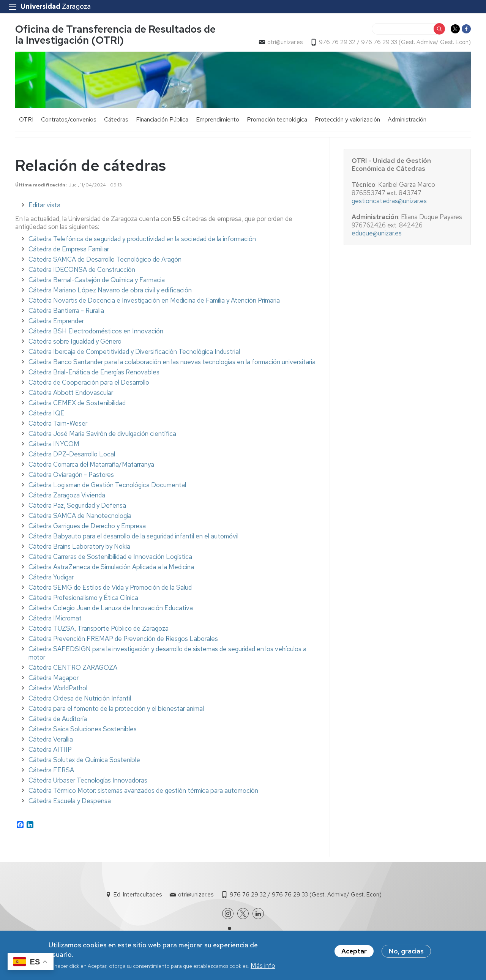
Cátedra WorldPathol (58, 688)
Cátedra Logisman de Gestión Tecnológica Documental (107, 485)
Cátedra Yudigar (51, 577)
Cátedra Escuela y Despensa (70, 801)
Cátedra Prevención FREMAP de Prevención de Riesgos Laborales (123, 639)
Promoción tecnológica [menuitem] (277, 119)
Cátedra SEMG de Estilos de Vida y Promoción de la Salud (110, 587)
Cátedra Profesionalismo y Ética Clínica (83, 598)
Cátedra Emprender (56, 321)
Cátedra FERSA (51, 770)
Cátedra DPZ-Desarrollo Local (72, 454)
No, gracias (406, 953)
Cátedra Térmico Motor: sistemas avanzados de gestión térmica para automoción (143, 791)
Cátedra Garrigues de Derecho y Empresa (87, 526)
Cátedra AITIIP (50, 750)
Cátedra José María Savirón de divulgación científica (102, 434)
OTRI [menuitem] (26, 119)
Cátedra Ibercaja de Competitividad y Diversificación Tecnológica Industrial (134, 352)
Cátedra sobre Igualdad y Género (75, 341)
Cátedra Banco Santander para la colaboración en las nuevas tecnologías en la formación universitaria (172, 362)
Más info (263, 968)
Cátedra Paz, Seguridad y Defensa (77, 505)
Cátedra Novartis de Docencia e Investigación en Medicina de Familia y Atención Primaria (154, 300)
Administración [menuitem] (407, 119)
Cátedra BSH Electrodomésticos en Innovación (96, 331)
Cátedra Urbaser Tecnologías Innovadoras (88, 780)
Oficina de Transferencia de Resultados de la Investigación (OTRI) (115, 35)
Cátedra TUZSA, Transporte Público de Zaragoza (99, 628)
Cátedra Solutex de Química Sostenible (84, 760)
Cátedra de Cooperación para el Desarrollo (89, 382)
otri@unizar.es (285, 42)
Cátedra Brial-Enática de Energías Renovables (94, 372)
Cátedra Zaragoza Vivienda (67, 495)
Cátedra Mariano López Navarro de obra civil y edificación (110, 290)
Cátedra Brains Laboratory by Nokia (79, 546)
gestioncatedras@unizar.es (389, 201)
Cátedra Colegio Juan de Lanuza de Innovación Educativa (111, 608)
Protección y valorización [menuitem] (347, 119)
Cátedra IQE (47, 413)
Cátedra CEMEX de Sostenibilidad (77, 403)
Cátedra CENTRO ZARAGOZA (73, 668)
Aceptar (354, 953)
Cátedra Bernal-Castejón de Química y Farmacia (97, 280)
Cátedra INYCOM (54, 444)
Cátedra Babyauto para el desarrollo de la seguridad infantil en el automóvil (133, 536)
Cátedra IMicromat (55, 618)
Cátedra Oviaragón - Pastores (71, 475)
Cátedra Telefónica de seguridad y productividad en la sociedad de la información (142, 239)
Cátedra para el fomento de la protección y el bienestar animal (116, 709)
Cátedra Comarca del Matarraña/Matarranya (91, 464)
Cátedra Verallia (51, 739)
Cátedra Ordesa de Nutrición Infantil (80, 698)
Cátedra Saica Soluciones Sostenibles (83, 729)
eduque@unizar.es (377, 233)
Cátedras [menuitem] (116, 119)
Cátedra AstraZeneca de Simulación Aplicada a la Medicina (111, 567)
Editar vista (44, 205)
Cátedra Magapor (54, 678)
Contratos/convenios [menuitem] (69, 119)
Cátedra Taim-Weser (58, 423)
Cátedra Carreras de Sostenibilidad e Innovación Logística (110, 557)
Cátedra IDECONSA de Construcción (82, 270)
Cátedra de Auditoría (58, 719)
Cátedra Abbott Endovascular (71, 393)
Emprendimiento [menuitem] (218, 119)
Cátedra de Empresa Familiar (69, 249)
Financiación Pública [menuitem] (162, 119)
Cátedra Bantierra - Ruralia (66, 311)
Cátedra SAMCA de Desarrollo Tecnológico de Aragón (105, 259)
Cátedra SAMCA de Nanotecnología (80, 516)
